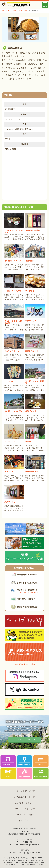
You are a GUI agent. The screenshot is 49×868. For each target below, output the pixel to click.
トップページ (6, 11)
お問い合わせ (25, 820)
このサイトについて (25, 803)
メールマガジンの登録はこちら (25, 739)
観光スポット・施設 (20, 11)
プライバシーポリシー (25, 809)
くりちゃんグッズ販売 (25, 791)
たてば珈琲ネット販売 (25, 797)
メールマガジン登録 (25, 815)
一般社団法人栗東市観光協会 (24, 664)
